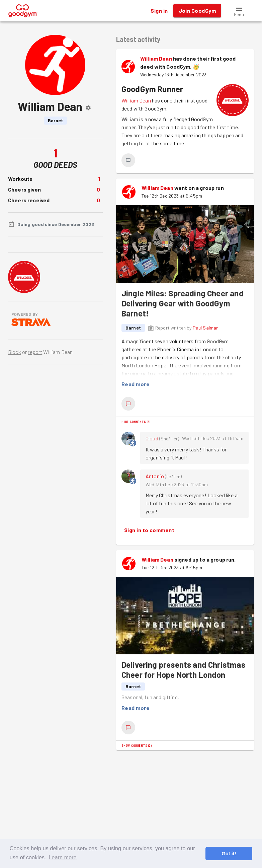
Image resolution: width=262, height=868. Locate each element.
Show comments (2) (137, 745)
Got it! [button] (229, 854)
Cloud (152, 438)
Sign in (159, 11)
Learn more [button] (63, 857)
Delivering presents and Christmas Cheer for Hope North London (183, 670)
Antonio (155, 476)
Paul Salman (206, 328)
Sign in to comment (149, 530)
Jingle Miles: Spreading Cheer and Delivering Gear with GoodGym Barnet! (183, 303)
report (35, 352)
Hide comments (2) (136, 422)
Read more (136, 384)
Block (15, 352)
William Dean (156, 58)
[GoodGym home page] (23, 10)
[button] (239, 11)
